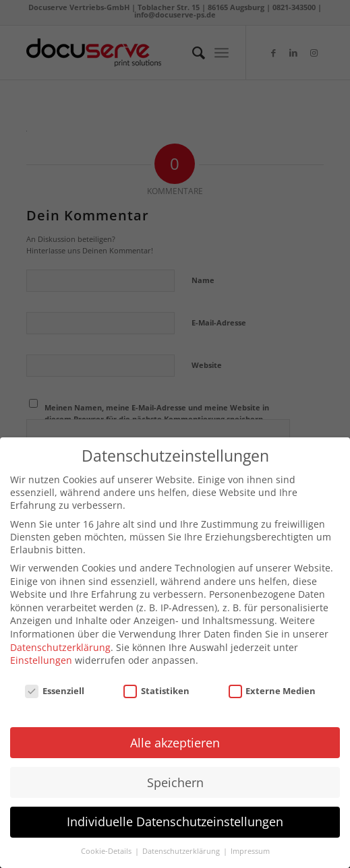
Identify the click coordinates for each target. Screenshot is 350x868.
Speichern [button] (175, 775)
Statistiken (156, 683)
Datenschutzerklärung (60, 640)
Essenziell (55, 683)
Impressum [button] (250, 844)
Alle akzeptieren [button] (175, 735)
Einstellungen (41, 653)
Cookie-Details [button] (107, 844)
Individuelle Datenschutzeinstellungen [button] (175, 815)
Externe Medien (272, 683)
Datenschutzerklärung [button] (182, 844)
